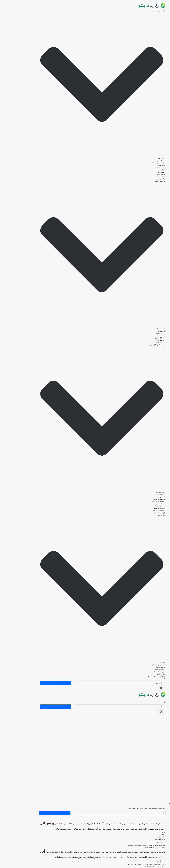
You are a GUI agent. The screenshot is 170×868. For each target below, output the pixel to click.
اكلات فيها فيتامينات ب (142, 501)
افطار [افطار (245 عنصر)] (67, 824)
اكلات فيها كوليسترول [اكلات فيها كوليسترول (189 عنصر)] (60, 824)
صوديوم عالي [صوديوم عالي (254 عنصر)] (90, 829)
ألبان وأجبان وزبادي (143, 161)
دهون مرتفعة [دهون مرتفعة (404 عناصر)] (120, 829)
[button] (85, 85)
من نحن (146, 832)
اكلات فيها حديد (144, 497)
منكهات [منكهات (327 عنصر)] (41, 829)
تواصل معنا (145, 834)
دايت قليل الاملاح (143, 340)
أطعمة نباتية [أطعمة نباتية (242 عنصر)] (100, 824)
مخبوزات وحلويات (143, 177)
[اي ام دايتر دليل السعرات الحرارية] (135, 9)
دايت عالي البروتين (143, 333)
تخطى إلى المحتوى (164, 1)
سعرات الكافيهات (143, 674)
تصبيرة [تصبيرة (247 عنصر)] (139, 829)
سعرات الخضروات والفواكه (140, 163)
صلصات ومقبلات (144, 165)
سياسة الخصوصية (143, 839)
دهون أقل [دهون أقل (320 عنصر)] (131, 829)
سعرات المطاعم (143, 168)
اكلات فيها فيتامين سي (142, 494)
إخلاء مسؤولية (144, 837)
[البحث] (148, 679)
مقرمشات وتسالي (143, 181)
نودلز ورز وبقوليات (143, 179)
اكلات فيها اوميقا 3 (143, 506)
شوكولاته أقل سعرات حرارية (140, 672)
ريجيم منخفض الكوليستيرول (140, 345)
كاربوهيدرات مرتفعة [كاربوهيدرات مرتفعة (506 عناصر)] (68, 829)
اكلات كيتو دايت (144, 331)
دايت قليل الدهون (143, 338)
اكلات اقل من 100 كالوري (141, 665)
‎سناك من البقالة (144, 667)
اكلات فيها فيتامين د (143, 499)
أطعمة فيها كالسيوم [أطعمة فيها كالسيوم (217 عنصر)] (127, 824)
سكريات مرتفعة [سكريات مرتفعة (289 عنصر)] (106, 829)
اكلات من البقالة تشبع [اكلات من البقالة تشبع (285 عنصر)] (46, 824)
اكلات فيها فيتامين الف (142, 510)
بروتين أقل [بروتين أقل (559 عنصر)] (30, 823)
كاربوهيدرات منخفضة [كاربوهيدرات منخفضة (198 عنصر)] (50, 829)
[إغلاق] (144, 688)
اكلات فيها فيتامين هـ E (142, 504)
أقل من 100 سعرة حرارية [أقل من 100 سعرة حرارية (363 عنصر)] (82, 823)
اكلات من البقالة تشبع (142, 669)
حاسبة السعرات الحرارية (141, 11)
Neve (147, 848)
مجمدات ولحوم (144, 172)
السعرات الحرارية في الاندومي (139, 676)
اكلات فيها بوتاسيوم (143, 508)
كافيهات (146, 170)
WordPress (132, 848)
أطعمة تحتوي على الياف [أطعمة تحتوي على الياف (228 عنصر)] (141, 824)
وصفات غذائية (144, 515)
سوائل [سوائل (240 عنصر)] (97, 829)
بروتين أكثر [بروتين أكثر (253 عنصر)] (145, 829)
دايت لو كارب (145, 336)
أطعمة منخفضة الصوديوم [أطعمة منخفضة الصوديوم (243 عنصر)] (112, 824)
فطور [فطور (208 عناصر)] (83, 829)
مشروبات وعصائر (143, 174)
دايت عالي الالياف (143, 342)
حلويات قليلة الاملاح (143, 513)
